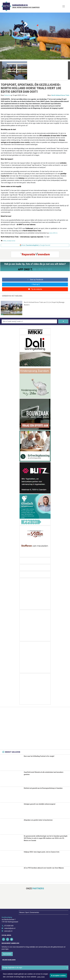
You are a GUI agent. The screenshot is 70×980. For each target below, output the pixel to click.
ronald (9, 241)
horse (13, 241)
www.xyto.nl (8, 931)
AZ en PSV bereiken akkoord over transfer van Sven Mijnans (44, 868)
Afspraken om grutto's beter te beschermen (38, 820)
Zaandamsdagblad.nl (20, 5)
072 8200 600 (9, 926)
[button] (1, 70)
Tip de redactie (35, 289)
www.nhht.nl (53, 233)
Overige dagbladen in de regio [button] (12, 968)
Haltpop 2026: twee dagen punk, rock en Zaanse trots (42, 852)
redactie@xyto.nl (10, 928)
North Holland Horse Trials (60, 95)
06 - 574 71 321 (43, 269)
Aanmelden (7, 954)
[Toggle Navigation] (64, 6)
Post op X (35, 284)
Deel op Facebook (35, 280)
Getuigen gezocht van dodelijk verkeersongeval (40, 804)
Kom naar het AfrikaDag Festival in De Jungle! (39, 756)
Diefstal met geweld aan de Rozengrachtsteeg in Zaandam (43, 788)
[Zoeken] (63, 321)
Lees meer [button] (41, 977)
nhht (5, 241)
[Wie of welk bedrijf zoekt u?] (29, 321)
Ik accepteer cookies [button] (58, 976)
